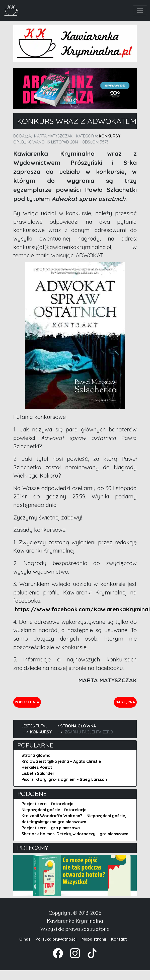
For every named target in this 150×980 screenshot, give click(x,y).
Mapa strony (94, 939)
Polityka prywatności (56, 939)
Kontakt (119, 939)
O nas (25, 939)
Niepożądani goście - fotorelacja (54, 810)
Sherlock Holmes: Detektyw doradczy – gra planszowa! (76, 834)
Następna (126, 702)
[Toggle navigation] (140, 10)
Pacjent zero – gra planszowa (51, 828)
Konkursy (110, 136)
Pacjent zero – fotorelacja (48, 804)
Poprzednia (28, 702)
